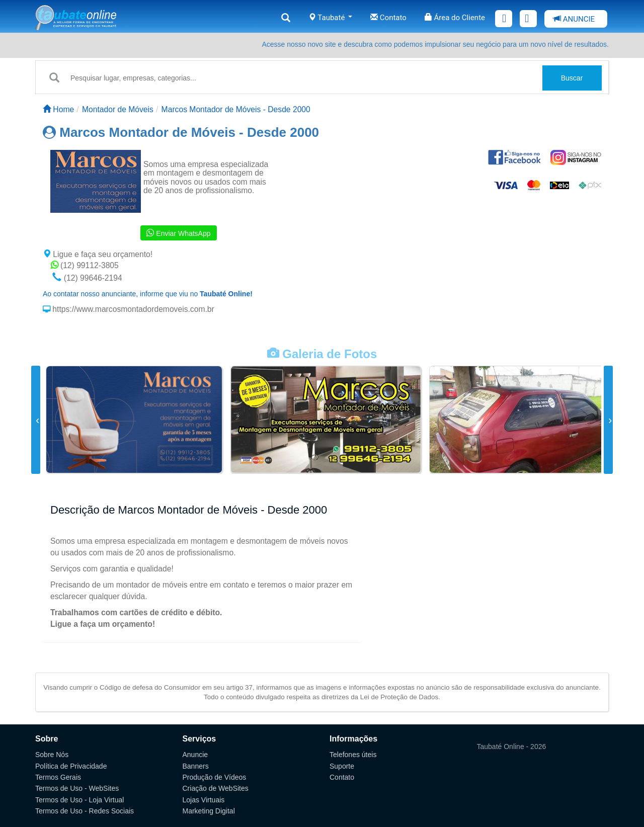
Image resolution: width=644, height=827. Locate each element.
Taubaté (330, 18)
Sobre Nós (52, 755)
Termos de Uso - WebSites (77, 788)
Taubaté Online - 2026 (512, 747)
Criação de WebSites (216, 788)
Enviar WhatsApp (178, 233)
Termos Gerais (58, 777)
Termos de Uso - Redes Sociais (85, 811)
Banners (196, 766)
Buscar (572, 78)
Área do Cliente (455, 18)
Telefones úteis (353, 755)
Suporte (342, 766)
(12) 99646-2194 (87, 278)
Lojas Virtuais (204, 800)
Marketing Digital (209, 811)
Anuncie (195, 755)
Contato (388, 18)
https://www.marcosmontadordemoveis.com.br (132, 309)
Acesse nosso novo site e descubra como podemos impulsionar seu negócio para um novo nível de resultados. (435, 44)
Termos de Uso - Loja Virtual (79, 800)
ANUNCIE (574, 19)
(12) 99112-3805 (85, 265)
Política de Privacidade (71, 766)
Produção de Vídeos (215, 777)
